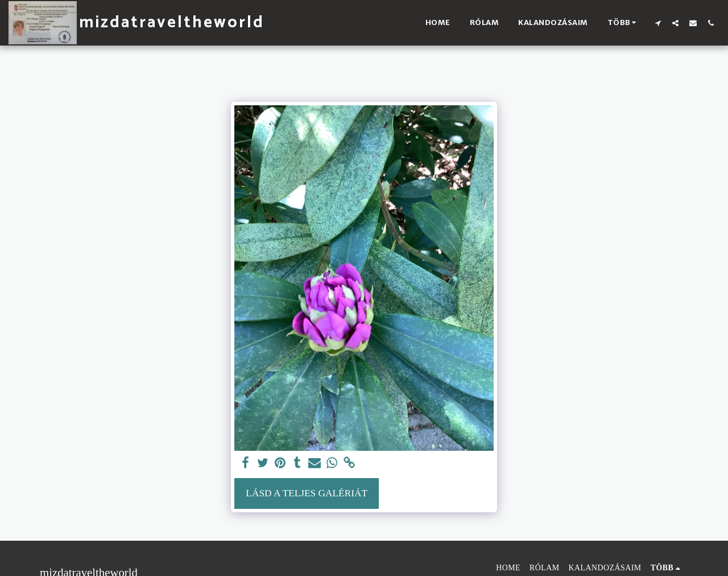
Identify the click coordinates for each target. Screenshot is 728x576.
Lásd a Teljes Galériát (307, 493)
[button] (658, 23)
